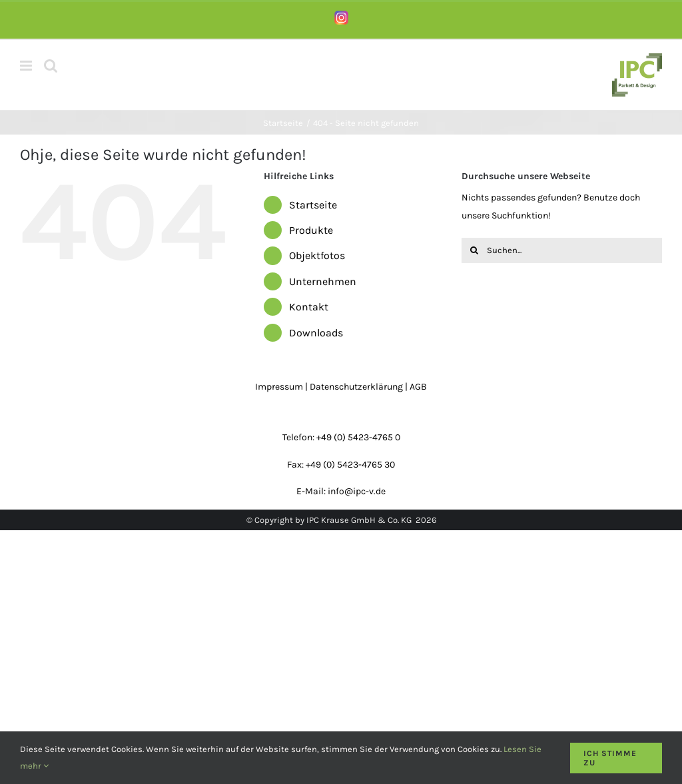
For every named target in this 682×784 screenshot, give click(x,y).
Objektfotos (317, 255)
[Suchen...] (562, 250)
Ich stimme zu (610, 758)
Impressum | (282, 387)
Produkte (311, 230)
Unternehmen (323, 281)
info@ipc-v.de (357, 491)
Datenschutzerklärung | (360, 387)
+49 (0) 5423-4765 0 (358, 437)
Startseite (313, 205)
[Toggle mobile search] (51, 66)
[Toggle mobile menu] (27, 66)
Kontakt (309, 307)
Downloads (316, 333)
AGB (418, 387)
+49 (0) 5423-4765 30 (350, 465)
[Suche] (474, 250)
